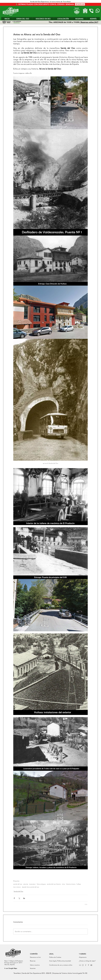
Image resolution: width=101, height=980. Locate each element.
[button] (93, 19)
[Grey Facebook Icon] (86, 965)
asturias (26, 884)
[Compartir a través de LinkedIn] (24, 898)
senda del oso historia (54, 884)
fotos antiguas (41, 884)
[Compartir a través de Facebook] (14, 898)
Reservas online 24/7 (90, 22)
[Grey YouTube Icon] (91, 965)
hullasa (79, 884)
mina (63, 884)
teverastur (32, 884)
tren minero (17, 887)
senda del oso (18, 884)
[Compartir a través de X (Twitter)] (19, 898)
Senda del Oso (18, 891)
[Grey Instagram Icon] (83, 965)
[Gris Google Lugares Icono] (88, 965)
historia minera (71, 884)
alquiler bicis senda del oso (30, 887)
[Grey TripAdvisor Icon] (80, 965)
